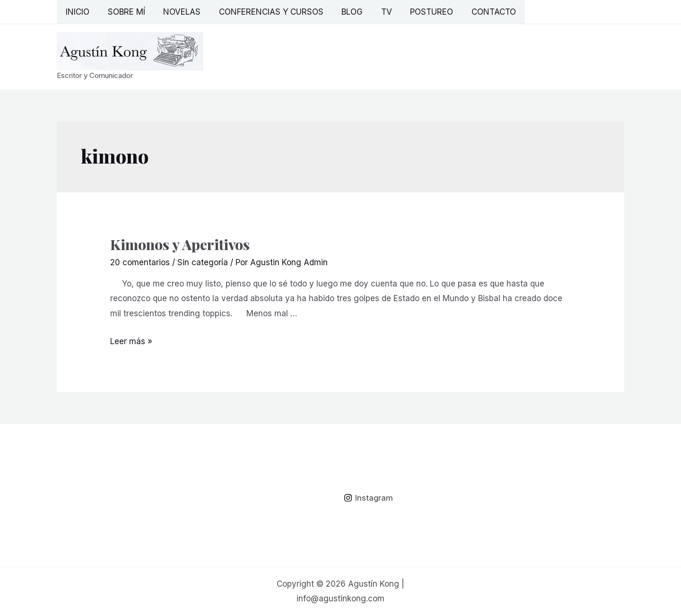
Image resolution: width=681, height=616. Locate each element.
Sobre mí (123, 12)
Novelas (177, 12)
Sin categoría (203, 262)
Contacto (478, 12)
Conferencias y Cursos (264, 12)
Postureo (418, 12)
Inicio (77, 12)
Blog (343, 12)
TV (375, 12)
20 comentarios (140, 262)
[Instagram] (369, 498)
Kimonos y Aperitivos (180, 244)
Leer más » (131, 341)
